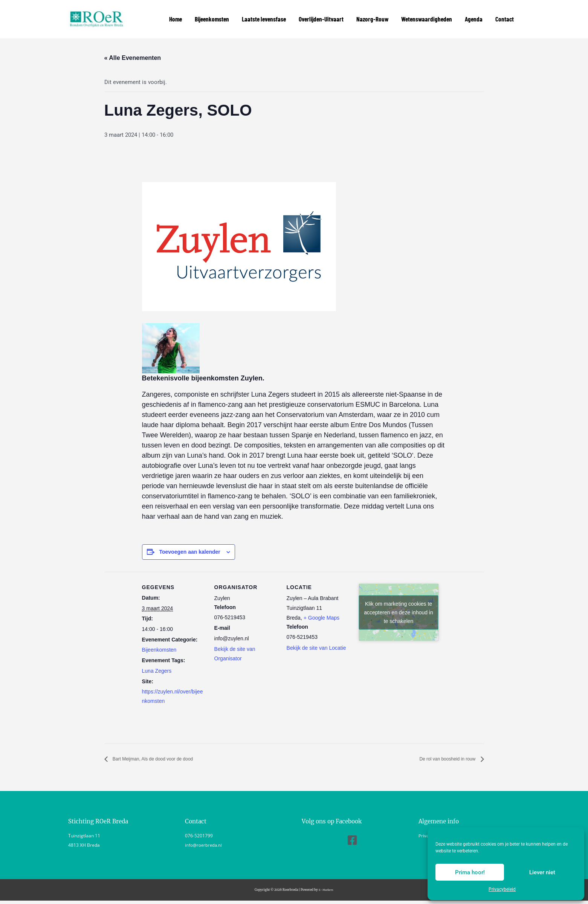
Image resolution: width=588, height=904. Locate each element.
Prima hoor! (470, 872)
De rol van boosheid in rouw (439, 751)
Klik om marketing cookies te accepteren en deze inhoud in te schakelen (399, 604)
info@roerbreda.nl (204, 837)
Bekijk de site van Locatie (316, 640)
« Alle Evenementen (133, 50)
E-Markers (326, 882)
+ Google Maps (321, 609)
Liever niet (542, 872)
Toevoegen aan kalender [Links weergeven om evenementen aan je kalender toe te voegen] (189, 544)
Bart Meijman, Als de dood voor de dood (166, 751)
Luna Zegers (157, 663)
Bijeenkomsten (159, 642)
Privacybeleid (502, 889)
